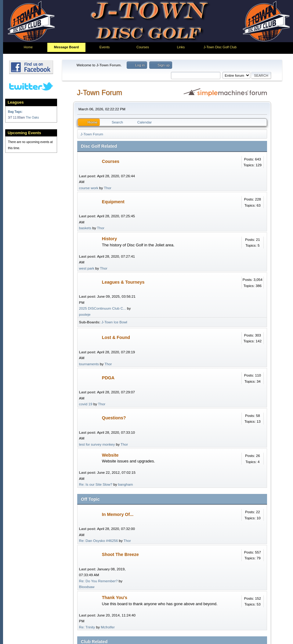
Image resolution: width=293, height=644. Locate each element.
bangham (126, 484)
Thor (108, 188)
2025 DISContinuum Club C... (103, 308)
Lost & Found (116, 337)
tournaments (89, 364)
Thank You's (115, 598)
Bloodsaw (87, 587)
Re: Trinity (87, 627)
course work (89, 188)
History (109, 239)
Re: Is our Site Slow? (96, 484)
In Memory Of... (118, 514)
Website (110, 455)
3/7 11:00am (17, 118)
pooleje (85, 314)
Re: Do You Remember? (98, 581)
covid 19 (86, 404)
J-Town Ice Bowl (114, 322)
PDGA (108, 378)
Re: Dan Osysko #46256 (98, 541)
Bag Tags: (15, 112)
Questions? (114, 418)
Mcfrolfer (108, 627)
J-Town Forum (99, 93)
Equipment (113, 202)
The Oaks (32, 118)
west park (87, 268)
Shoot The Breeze (120, 554)
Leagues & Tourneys (123, 282)
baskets (85, 228)
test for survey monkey (97, 444)
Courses (111, 161)
